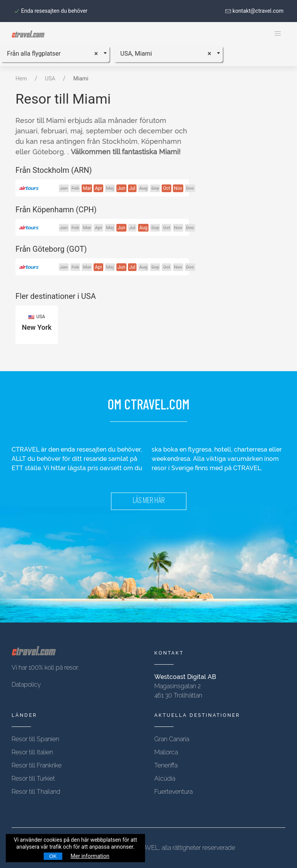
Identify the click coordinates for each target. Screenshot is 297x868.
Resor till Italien (32, 752)
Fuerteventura (173, 792)
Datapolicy (26, 685)
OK (53, 856)
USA (50, 78)
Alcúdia (165, 778)
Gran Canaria (172, 739)
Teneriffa (166, 765)
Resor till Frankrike (37, 765)
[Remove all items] (99, 52)
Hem (21, 78)
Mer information (90, 856)
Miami (81, 78)
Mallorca (166, 752)
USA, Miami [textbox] (136, 54)
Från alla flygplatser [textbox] (34, 54)
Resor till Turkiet (33, 778)
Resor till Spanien (35, 739)
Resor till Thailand (36, 792)
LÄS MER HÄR (149, 501)
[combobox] (55, 54)
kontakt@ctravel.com (254, 11)
